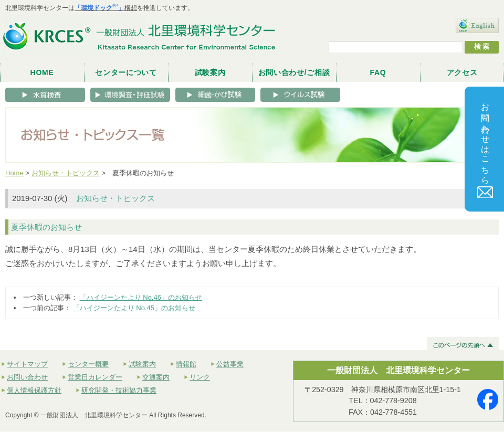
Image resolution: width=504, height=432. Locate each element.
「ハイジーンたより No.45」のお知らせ (134, 308)
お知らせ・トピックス (66, 173)
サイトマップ (27, 364)
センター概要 (88, 364)
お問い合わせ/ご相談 (294, 72)
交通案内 (156, 377)
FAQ (378, 72)
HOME (42, 72)
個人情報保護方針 (34, 390)
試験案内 (210, 72)
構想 (106, 8)
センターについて (126, 72)
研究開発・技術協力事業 (119, 390)
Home (14, 173)
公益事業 (230, 364)
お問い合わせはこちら (486, 148)
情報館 (186, 364)
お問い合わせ (27, 377)
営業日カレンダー (95, 377)
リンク (200, 377)
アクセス (462, 72)
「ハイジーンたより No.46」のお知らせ (141, 297)
